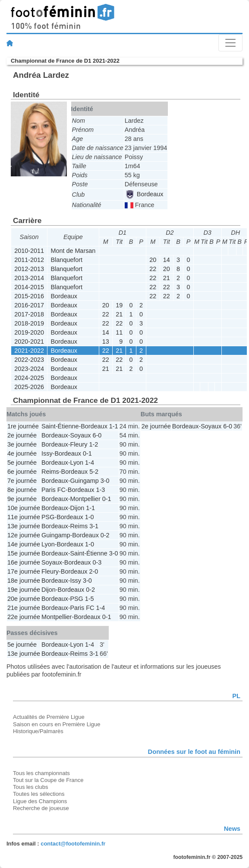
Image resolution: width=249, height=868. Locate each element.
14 (167, 260)
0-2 (105, 535)
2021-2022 (29, 351)
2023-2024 (29, 369)
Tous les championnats (41, 773)
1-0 (90, 517)
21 (167, 278)
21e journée (24, 608)
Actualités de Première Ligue (49, 717)
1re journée (23, 426)
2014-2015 (29, 287)
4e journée (22, 453)
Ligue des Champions (40, 801)
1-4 (90, 463)
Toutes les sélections (39, 794)
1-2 (93, 444)
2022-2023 (29, 360)
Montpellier (85, 499)
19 (119, 305)
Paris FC (54, 490)
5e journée (22, 463)
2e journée (22, 435)
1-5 (90, 599)
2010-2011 (29, 251)
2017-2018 (29, 314)
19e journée (24, 590)
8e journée (22, 490)
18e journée (24, 581)
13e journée (24, 526)
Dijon (77, 508)
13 (106, 341)
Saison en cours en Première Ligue (57, 724)
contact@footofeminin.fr (73, 844)
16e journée (24, 562)
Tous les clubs (30, 787)
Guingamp (84, 481)
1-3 (100, 490)
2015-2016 (29, 296)
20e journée (24, 599)
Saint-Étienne (60, 426)
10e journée (24, 508)
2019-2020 (29, 332)
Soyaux (80, 435)
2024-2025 (29, 378)
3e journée (22, 444)
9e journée (22, 499)
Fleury (79, 444)
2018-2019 (29, 323)
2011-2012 (29, 260)
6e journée (22, 472)
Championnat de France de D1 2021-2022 (65, 61)
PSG (48, 517)
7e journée (22, 481)
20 (153, 260)
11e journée (24, 517)
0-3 (97, 562)
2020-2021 (29, 341)
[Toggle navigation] (230, 43)
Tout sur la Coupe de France (48, 780)
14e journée (24, 544)
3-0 (105, 481)
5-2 (94, 472)
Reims (50, 472)
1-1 (114, 426)
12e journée (24, 535)
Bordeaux (145, 194)
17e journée (24, 571)
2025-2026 (29, 387)
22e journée (24, 617)
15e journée (24, 553)
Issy (47, 453)
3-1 (94, 526)
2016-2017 (29, 305)
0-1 (87, 453)
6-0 (97, 435)
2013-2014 (29, 278)
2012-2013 (29, 269)
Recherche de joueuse (41, 808)
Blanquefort (66, 260)
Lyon (77, 463)
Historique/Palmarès (38, 731)
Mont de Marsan (73, 251)
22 (153, 269)
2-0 (93, 571)
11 (119, 332)
